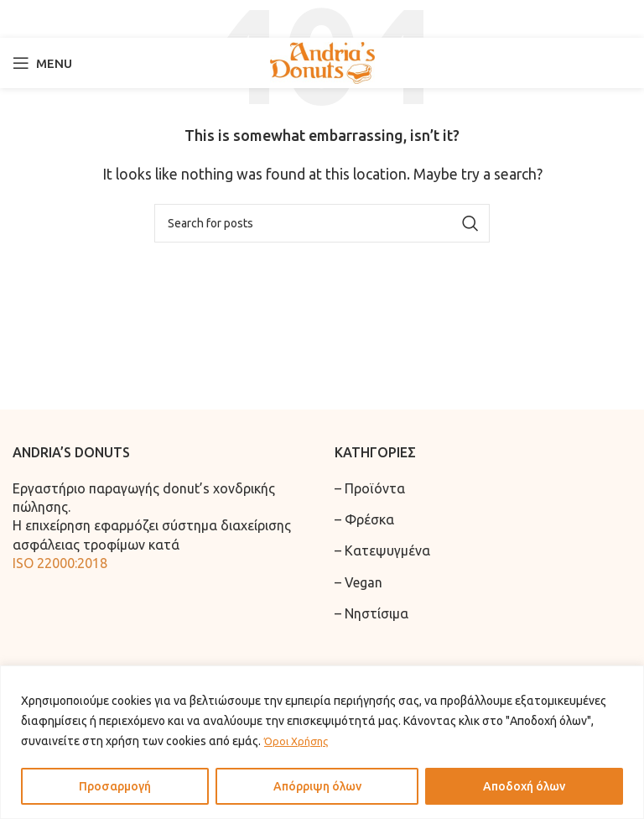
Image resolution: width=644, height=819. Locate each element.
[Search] (322, 18)
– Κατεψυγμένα (382, 550)
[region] (322, 742)
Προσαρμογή (115, 786)
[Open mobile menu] (42, 63)
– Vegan (358, 582)
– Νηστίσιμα (371, 613)
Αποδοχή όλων (524, 786)
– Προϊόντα (370, 488)
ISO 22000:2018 (60, 563)
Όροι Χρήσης (299, 741)
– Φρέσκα (364, 519)
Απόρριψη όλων (317, 786)
